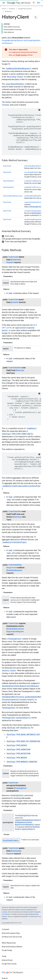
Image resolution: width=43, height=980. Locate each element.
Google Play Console (9, 942)
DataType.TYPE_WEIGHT (17, 743)
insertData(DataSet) (15, 69)
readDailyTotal (30, 166)
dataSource (25, 713)
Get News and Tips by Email (12, 915)
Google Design (7, 929)
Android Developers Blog (11, 912)
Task (4, 151)
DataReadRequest (15, 556)
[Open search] (39, 3)
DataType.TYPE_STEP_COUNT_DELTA (17, 419)
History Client (9, 656)
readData (28, 181)
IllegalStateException (11, 816)
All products (6, 971)
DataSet (35, 158)
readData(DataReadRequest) (18, 54)
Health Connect (21, 40)
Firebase (5, 964)
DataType (39, 166)
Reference (8, 11)
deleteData (28, 151)
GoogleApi (6, 26)
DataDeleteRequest (15, 245)
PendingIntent (36, 192)
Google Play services (25, 9)
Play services (19, 3)
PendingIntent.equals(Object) (16, 703)
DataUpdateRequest (15, 830)
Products (12, 9)
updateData (29, 205)
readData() (32, 414)
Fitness (6, 90)
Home (4, 9)
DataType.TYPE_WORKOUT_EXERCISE (22, 747)
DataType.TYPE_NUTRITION (19, 739)
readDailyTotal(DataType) (14, 525)
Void (9, 151)
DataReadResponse (14, 181)
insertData (28, 158)
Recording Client (15, 62)
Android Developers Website (12, 925)
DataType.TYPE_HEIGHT (17, 731)
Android (5, 957)
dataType (11, 713)
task (10, 279)
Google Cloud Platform (10, 968)
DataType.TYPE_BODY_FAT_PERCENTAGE (23, 726)
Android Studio (7, 939)
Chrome (5, 960)
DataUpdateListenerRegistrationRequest (21, 671)
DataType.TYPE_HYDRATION (19, 735)
